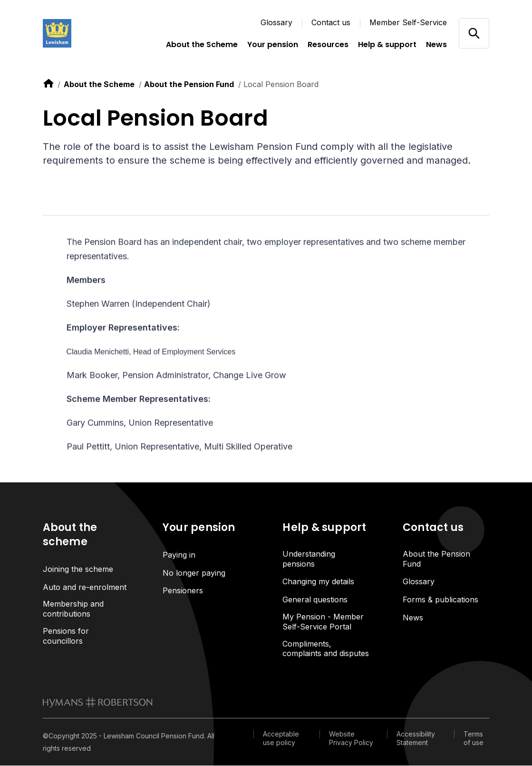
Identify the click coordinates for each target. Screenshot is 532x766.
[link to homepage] (98, 703)
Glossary (276, 22)
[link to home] (48, 83)
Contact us (331, 22)
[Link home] (90, 33)
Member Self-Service (408, 22)
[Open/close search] (474, 33)
